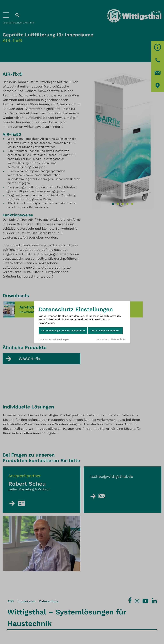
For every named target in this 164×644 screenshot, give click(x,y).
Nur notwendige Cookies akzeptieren (63, 331)
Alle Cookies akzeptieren (105, 331)
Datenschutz (118, 339)
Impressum (103, 339)
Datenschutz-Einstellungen (54, 339)
